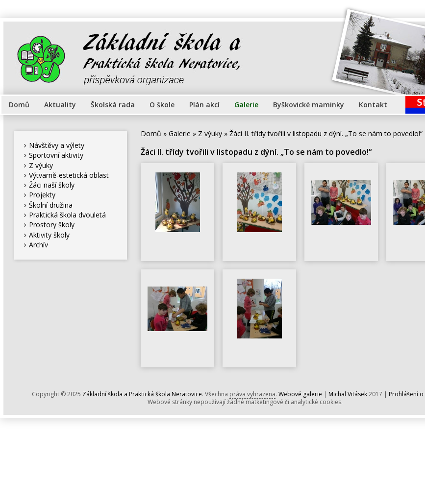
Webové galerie (300, 394)
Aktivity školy (49, 235)
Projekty (42, 195)
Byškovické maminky (309, 105)
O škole (162, 105)
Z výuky (41, 165)
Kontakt (373, 105)
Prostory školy (52, 225)
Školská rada (113, 105)
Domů (19, 105)
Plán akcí (204, 105)
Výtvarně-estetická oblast (69, 175)
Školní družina (51, 205)
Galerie (246, 105)
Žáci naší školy (52, 185)
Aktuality (60, 105)
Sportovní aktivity (56, 155)
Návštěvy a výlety (57, 145)
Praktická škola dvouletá (67, 215)
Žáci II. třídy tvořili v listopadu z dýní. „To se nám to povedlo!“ (326, 133)
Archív (38, 245)
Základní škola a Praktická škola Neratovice (142, 394)
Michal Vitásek (348, 394)
